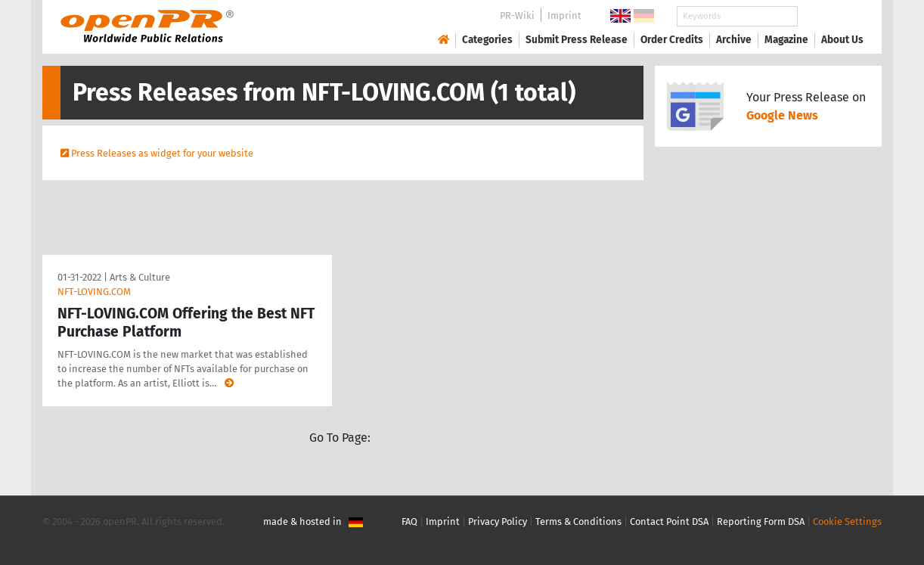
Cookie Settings (847, 522)
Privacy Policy (498, 522)
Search (830, 16)
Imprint (564, 16)
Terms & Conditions (578, 522)
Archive (734, 40)
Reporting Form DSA (761, 522)
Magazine (786, 40)
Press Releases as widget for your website (162, 153)
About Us (842, 40)
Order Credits (672, 40)
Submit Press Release (577, 40)
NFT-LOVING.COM (94, 292)
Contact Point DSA (669, 522)
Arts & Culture (140, 277)
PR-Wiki (517, 16)
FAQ (409, 522)
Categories (487, 40)
